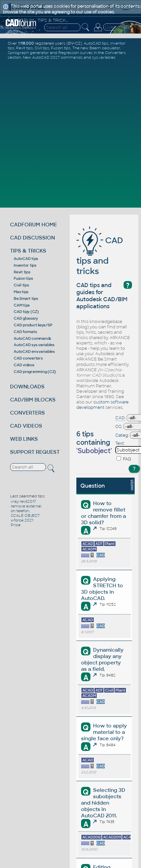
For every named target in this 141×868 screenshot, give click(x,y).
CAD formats (25, 332)
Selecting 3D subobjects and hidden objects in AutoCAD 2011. (103, 803)
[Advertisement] (70, 133)
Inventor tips (25, 265)
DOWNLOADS (27, 387)
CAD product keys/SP (33, 325)
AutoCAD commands (32, 338)
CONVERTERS (27, 413)
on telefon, (20, 511)
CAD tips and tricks (100, 256)
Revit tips (22, 272)
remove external (26, 506)
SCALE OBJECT (25, 516)
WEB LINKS (24, 439)
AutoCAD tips (26, 259)
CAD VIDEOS (26, 426)
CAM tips (22, 305)
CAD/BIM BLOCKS (33, 400)
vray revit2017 (23, 501)
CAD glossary (26, 318)
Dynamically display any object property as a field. (102, 659)
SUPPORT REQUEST (35, 452)
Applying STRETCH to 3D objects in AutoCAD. (102, 589)
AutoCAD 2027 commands (57, 57)
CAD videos (24, 365)
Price (16, 525)
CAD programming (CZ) (35, 372)
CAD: (120, 418)
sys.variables (104, 57)
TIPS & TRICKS (28, 251)
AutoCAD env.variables (34, 351)
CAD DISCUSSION (32, 238)
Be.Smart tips (26, 299)
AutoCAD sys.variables (34, 345)
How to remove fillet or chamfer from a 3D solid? (103, 513)
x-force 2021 (22, 520)
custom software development (102, 405)
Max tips (21, 292)
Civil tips (21, 285)
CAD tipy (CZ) (26, 312)
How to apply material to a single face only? (104, 732)
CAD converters (28, 358)
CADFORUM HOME (33, 225)
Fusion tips (23, 278)
